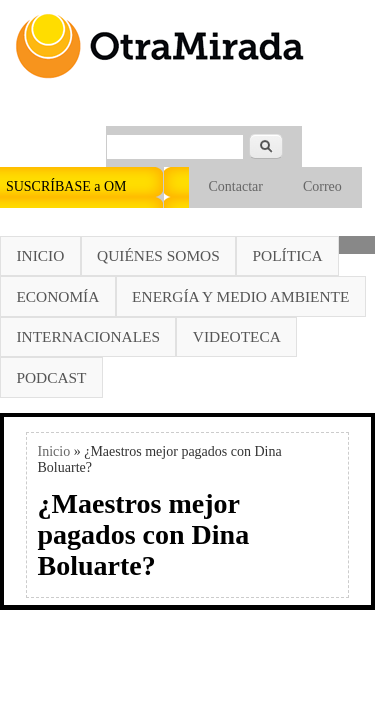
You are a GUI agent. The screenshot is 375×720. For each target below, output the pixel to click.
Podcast (51, 377)
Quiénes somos (158, 255)
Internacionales (88, 336)
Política (288, 255)
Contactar (236, 186)
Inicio (40, 255)
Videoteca (237, 336)
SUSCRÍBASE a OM (66, 186)
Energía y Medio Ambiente (240, 296)
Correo (322, 186)
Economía (57, 296)
